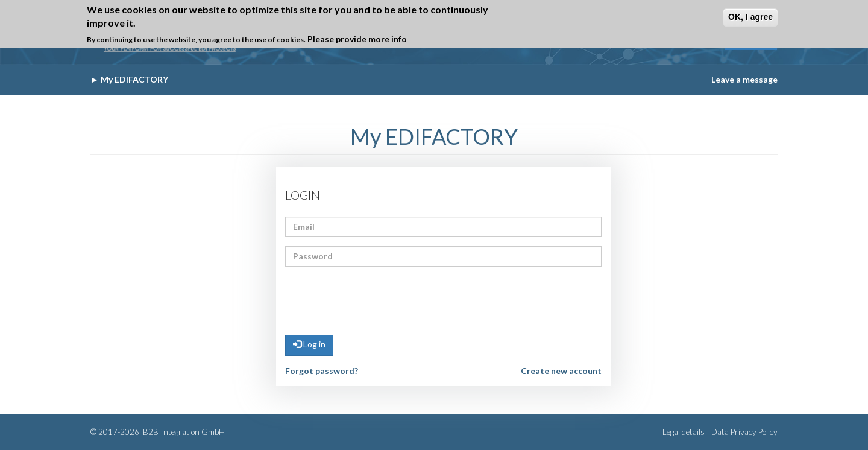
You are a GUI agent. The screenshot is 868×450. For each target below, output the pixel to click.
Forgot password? (322, 371)
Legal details (684, 432)
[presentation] (377, 299)
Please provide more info (357, 39)
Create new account (561, 371)
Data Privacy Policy (744, 432)
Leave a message (744, 79)
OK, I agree (750, 17)
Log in (309, 344)
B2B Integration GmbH (183, 432)
